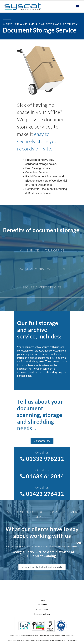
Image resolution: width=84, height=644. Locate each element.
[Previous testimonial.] (78, 543)
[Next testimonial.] (80, 543)
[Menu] (78, 7)
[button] (42, 441)
